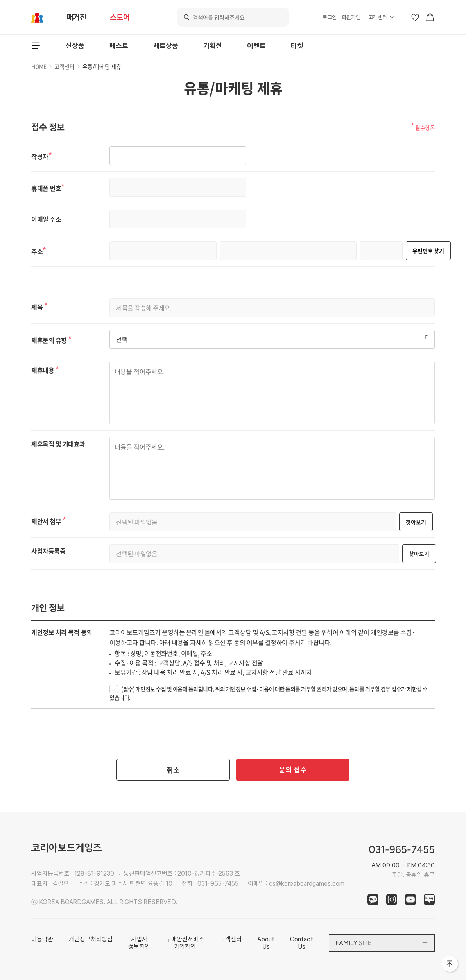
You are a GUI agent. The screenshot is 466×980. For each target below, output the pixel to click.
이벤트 (256, 46)
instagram (392, 899)
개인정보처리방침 (91, 939)
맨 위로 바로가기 (450, 964)
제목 (39, 306)
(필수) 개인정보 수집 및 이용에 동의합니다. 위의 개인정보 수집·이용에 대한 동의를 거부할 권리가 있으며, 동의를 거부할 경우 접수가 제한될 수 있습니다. (269, 693)
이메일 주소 (46, 219)
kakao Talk (373, 899)
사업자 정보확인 (139, 943)
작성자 (41, 156)
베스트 (119, 46)
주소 (39, 251)
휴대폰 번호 (48, 187)
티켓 (297, 46)
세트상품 (166, 46)
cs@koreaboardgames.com (307, 884)
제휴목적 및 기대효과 (58, 444)
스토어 (120, 17)
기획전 (213, 46)
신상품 (75, 46)
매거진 (76, 17)
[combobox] (272, 339)
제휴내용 (45, 369)
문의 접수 (293, 769)
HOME (39, 66)
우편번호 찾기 (428, 251)
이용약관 (42, 939)
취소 (173, 770)
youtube (410, 899)
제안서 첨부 (48, 520)
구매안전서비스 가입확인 (185, 943)
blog (429, 899)
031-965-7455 (218, 884)
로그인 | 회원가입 (341, 17)
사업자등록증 (48, 551)
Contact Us (302, 943)
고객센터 (378, 17)
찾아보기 (416, 522)
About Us (266, 943)
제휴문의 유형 (51, 339)
